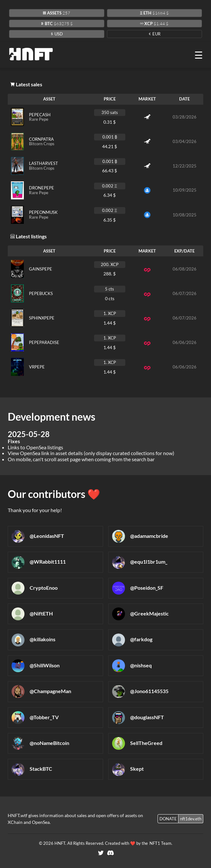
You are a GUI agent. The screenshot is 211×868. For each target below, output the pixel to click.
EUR (154, 34)
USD (57, 34)
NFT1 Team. (160, 843)
